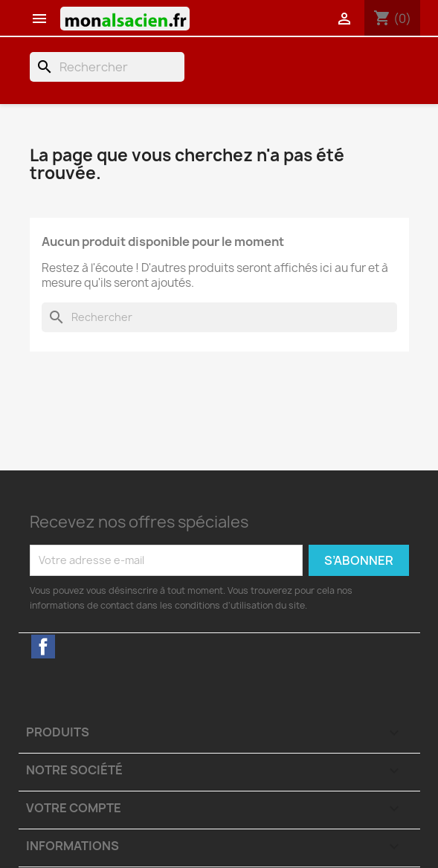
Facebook (43, 647)
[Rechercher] (107, 67)
